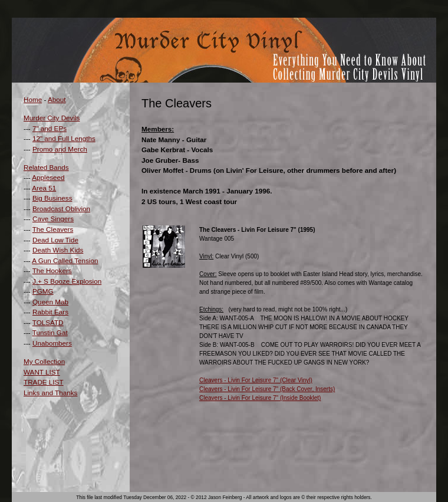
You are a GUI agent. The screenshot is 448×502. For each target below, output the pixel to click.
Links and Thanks (50, 393)
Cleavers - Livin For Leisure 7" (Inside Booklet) (260, 398)
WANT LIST (42, 372)
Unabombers (52, 343)
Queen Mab (50, 302)
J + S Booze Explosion (67, 281)
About (57, 99)
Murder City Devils (52, 118)
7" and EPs (50, 128)
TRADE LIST (44, 382)
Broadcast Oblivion (61, 209)
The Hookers (52, 270)
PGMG (43, 291)
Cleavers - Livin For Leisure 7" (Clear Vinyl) (256, 380)
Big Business (52, 198)
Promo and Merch (60, 149)
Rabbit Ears (50, 312)
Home (33, 99)
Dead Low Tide (55, 240)
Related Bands (46, 167)
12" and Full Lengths (64, 138)
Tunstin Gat (50, 332)
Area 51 (44, 188)
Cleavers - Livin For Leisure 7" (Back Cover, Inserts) (267, 389)
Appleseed (48, 177)
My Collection (44, 361)
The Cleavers (53, 229)
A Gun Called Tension (65, 260)
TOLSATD (48, 322)
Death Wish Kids (58, 250)
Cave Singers (53, 219)
